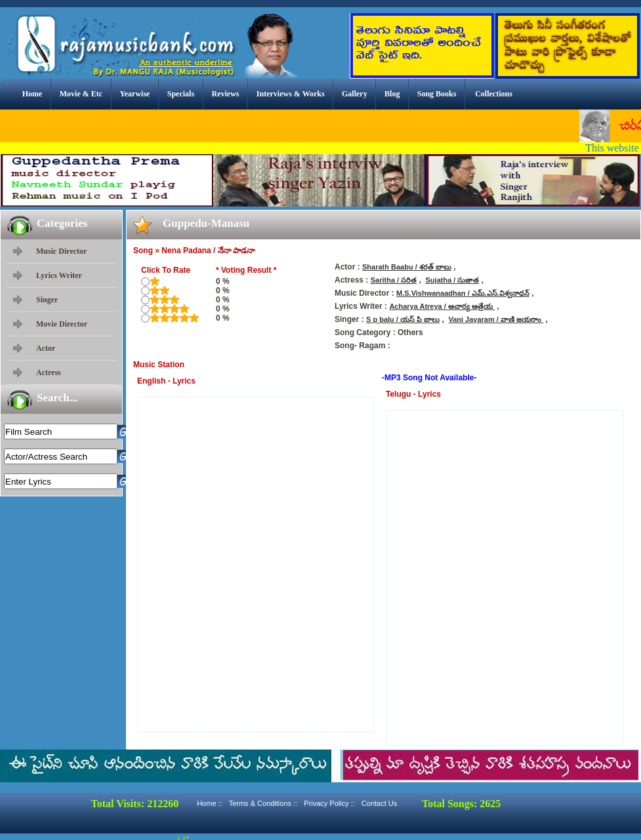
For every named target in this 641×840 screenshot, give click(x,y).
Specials (181, 94)
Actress (49, 372)
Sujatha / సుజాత (453, 280)
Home (32, 94)
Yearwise (134, 94)
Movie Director (62, 324)
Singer (47, 300)
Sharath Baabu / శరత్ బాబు (407, 267)
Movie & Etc (81, 94)
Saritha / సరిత (394, 280)
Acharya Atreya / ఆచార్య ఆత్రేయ (442, 306)
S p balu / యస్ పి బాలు (403, 319)
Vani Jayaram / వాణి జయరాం (496, 319)
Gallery (355, 94)
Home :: (210, 803)
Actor (46, 348)
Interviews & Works (291, 94)
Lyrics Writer (59, 275)
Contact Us (379, 803)
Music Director (61, 251)
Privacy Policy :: (329, 803)
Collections (494, 94)
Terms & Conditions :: (263, 803)
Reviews (225, 94)
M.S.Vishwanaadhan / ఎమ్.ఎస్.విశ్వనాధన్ (463, 293)
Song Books (437, 94)
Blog (392, 94)
